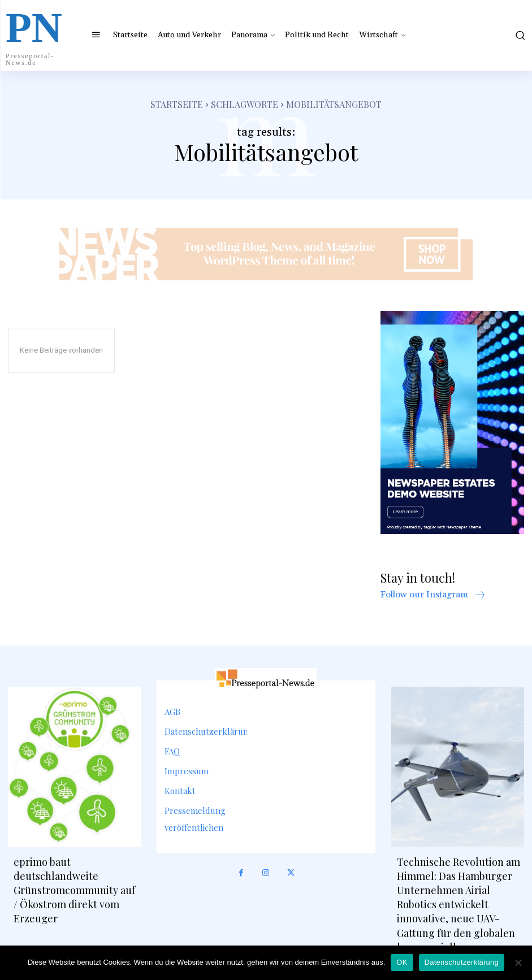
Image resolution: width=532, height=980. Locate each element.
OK (402, 962)
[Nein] (518, 962)
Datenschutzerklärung (462, 962)
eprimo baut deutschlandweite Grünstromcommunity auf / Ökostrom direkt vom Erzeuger (74, 890)
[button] (516, 35)
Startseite (177, 104)
